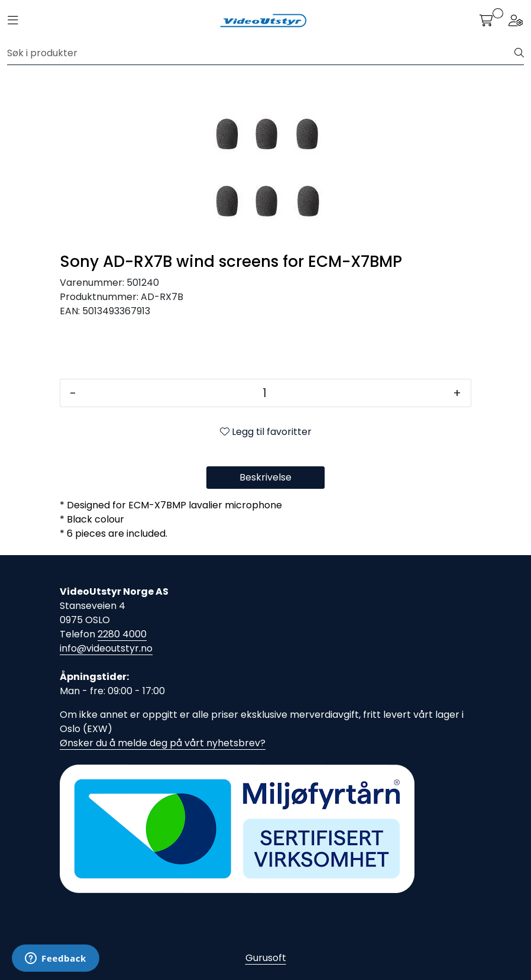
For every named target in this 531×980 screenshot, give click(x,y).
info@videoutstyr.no (106, 648)
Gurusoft (266, 958)
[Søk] (261, 53)
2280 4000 (122, 634)
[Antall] (265, 393)
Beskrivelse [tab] (265, 477)
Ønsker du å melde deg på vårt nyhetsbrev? (163, 743)
